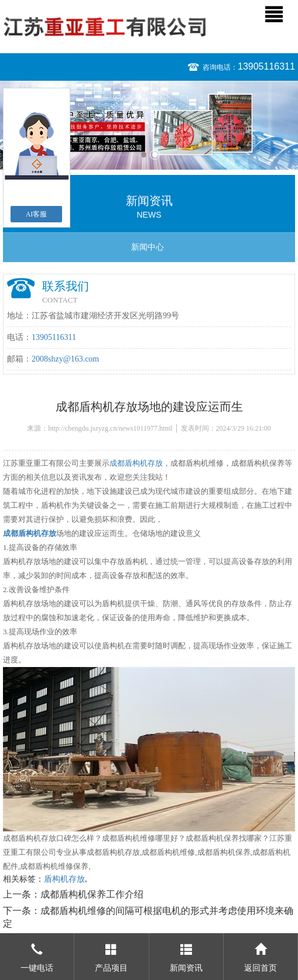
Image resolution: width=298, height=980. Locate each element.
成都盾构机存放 (136, 463)
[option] (149, 125)
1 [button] (144, 155)
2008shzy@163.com (65, 359)
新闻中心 (148, 247)
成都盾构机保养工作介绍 (92, 894)
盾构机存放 (64, 879)
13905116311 (266, 66)
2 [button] (155, 155)
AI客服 (37, 214)
